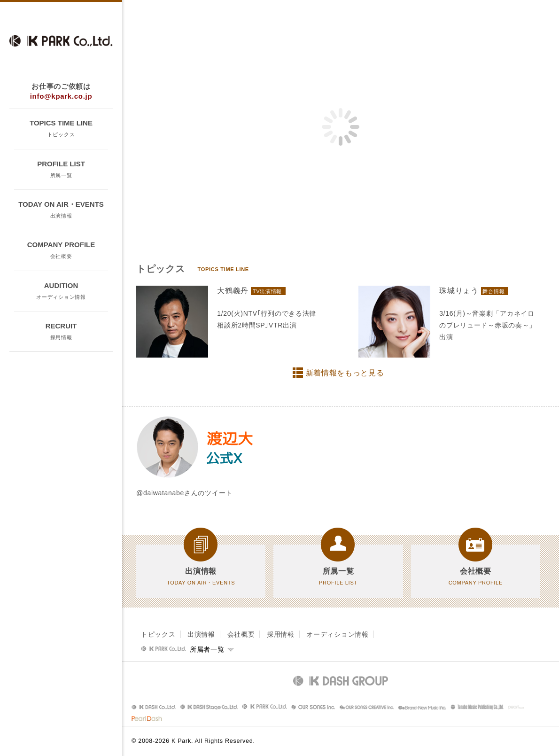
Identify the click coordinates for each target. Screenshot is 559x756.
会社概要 (241, 634)
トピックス (158, 634)
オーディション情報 (337, 634)
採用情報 (281, 634)
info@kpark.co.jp (61, 96)
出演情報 (201, 634)
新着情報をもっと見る (345, 373)
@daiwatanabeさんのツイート (184, 493)
